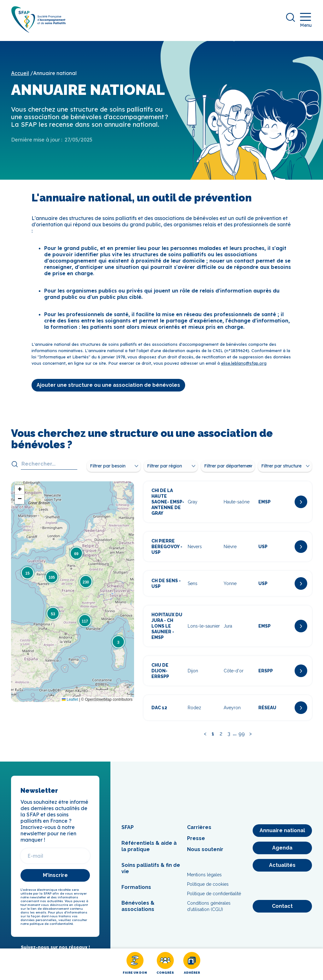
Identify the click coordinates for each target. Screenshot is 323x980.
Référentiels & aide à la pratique (149, 851)
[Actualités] (282, 870)
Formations (136, 892)
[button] (118, 646)
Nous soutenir (205, 854)
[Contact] (282, 911)
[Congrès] (165, 964)
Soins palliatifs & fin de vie (151, 873)
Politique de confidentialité (214, 898)
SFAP (128, 832)
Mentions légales (204, 879)
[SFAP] (43, 35)
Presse (196, 843)
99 (242, 738)
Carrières (199, 832)
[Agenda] (282, 852)
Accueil (20, 78)
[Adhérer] (192, 964)
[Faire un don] (135, 964)
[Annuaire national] (282, 835)
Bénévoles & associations (138, 910)
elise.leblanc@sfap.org (244, 367)
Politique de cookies (208, 889)
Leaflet (70, 704)
